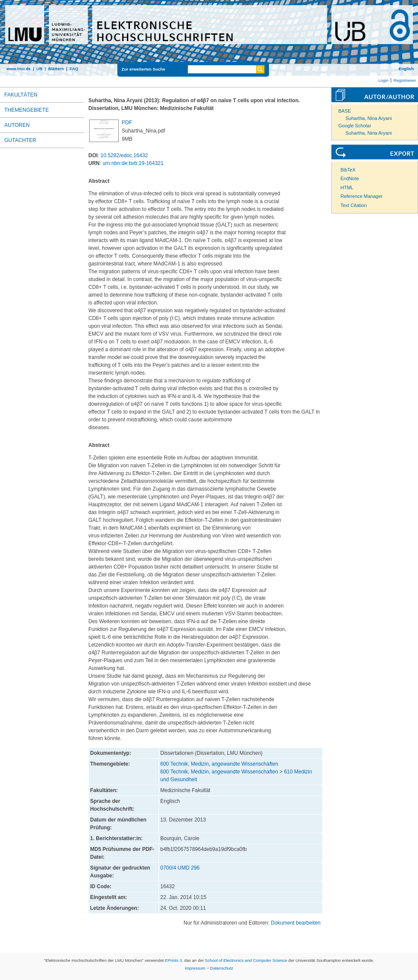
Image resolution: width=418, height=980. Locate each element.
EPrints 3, (174, 960)
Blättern (56, 69)
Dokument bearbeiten (296, 923)
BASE (345, 111)
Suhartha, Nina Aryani (369, 118)
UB (39, 69)
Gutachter (20, 140)
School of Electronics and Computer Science (246, 960)
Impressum (195, 968)
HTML (347, 188)
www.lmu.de (19, 69)
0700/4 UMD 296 (180, 868)
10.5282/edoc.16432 (124, 155)
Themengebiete (27, 110)
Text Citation (354, 205)
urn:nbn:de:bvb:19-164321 (133, 163)
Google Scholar (355, 126)
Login (383, 80)
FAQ (74, 69)
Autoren (17, 125)
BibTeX (348, 170)
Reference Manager (361, 196)
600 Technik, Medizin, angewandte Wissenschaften (219, 764)
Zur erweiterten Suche (144, 69)
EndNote (350, 178)
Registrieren (405, 80)
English (406, 69)
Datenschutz (222, 968)
